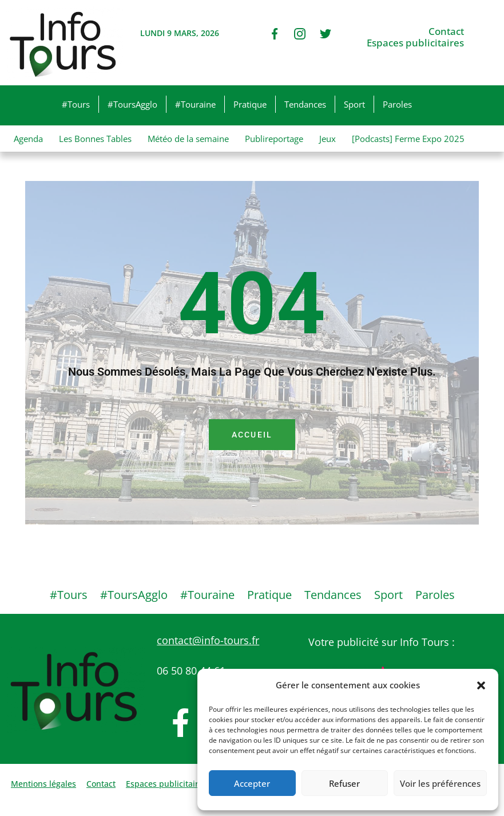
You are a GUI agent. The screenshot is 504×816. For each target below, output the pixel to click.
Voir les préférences (440, 783)
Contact (446, 31)
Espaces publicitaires (415, 43)
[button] (481, 685)
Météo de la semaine (188, 139)
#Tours (76, 104)
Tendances (305, 104)
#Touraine (195, 104)
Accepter (252, 783)
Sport (354, 104)
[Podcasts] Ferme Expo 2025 (408, 139)
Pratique (250, 104)
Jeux (328, 139)
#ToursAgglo (132, 104)
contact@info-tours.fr (208, 640)
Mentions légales (43, 784)
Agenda (28, 139)
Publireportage (274, 139)
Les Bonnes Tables (95, 139)
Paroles (397, 104)
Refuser (344, 783)
